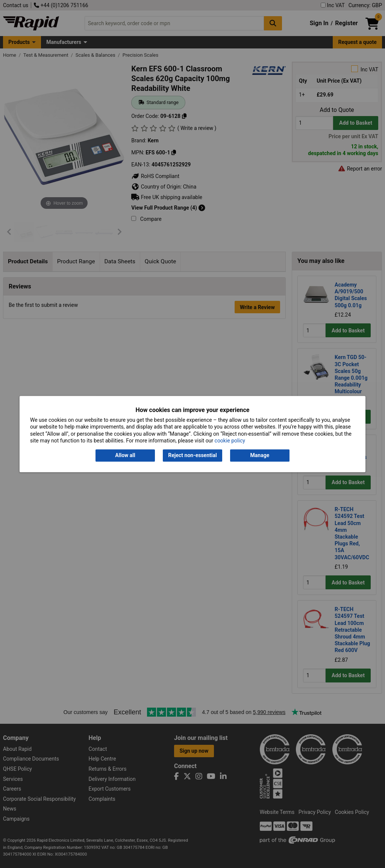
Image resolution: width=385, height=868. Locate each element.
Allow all (125, 456)
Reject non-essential (192, 456)
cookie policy (230, 441)
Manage (260, 456)
